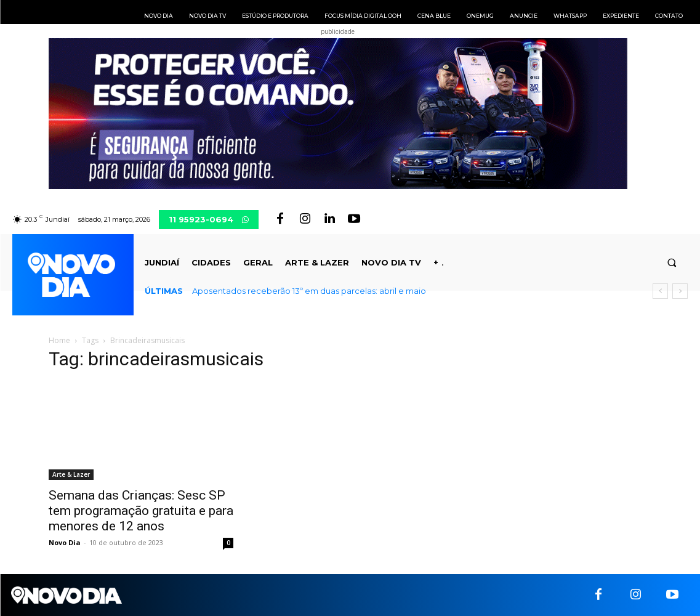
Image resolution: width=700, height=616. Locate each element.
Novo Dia (65, 542)
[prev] (660, 291)
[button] (672, 263)
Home (59, 340)
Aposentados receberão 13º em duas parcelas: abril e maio (309, 291)
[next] (680, 291)
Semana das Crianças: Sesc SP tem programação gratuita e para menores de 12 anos (141, 511)
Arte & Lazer (71, 474)
